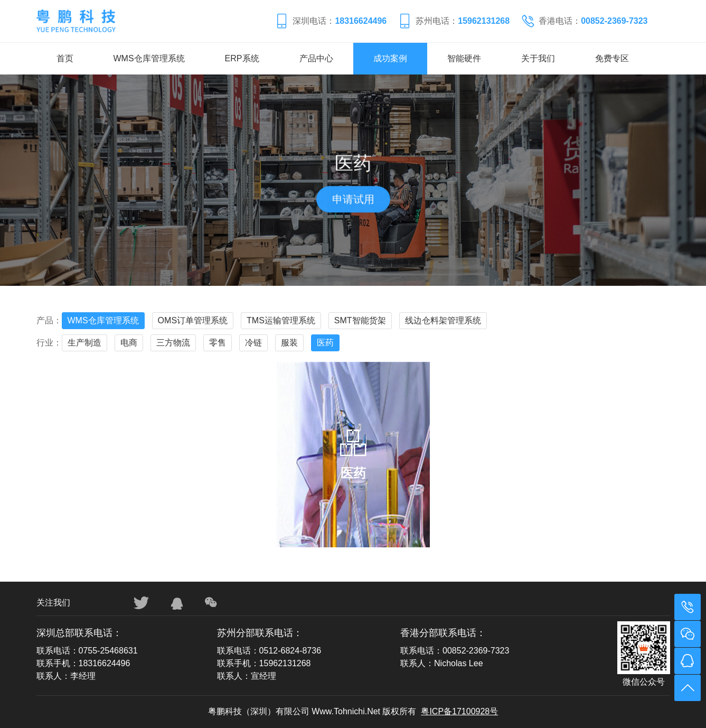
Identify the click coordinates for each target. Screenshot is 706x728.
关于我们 (538, 58)
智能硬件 (464, 58)
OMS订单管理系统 (193, 320)
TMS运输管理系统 (281, 320)
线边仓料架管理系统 (443, 320)
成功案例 (390, 58)
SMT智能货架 (360, 320)
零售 (218, 343)
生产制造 (84, 343)
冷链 (253, 343)
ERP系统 (242, 58)
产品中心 (316, 58)
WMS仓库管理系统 (149, 58)
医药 (325, 343)
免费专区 (612, 58)
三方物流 (173, 343)
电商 (129, 343)
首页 (65, 58)
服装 (289, 343)
